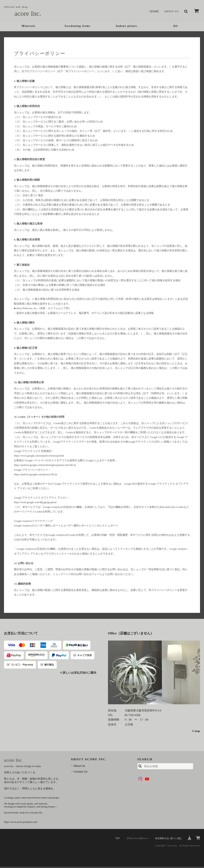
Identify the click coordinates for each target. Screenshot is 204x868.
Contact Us (81, 773)
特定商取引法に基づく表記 (168, 840)
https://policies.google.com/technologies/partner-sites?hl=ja (45, 466)
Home (153, 11)
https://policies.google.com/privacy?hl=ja (35, 476)
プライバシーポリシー (137, 840)
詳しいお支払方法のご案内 (79, 674)
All (176, 27)
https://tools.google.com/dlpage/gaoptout (35, 504)
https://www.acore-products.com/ (21, 823)
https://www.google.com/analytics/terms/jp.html (39, 457)
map (197, 732)
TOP (117, 840)
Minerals (29, 27)
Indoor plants (126, 27)
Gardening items (77, 27)
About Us (170, 11)
